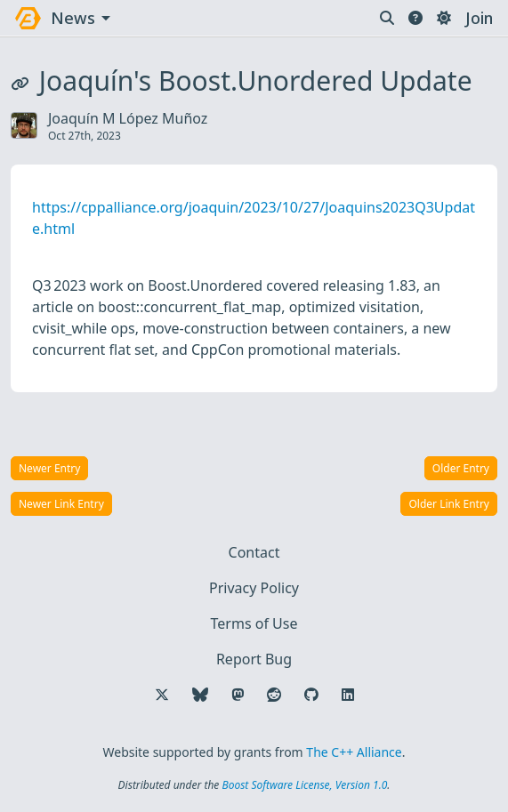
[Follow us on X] (162, 695)
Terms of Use (254, 623)
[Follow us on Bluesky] (200, 695)
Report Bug (254, 659)
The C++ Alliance (354, 752)
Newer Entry (49, 468)
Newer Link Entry (61, 504)
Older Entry (461, 468)
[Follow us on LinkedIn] (348, 695)
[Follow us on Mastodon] (238, 695)
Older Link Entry (449, 504)
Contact (254, 552)
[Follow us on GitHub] (311, 695)
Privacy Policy (254, 588)
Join (479, 18)
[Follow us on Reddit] (274, 695)
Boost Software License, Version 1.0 (304, 785)
